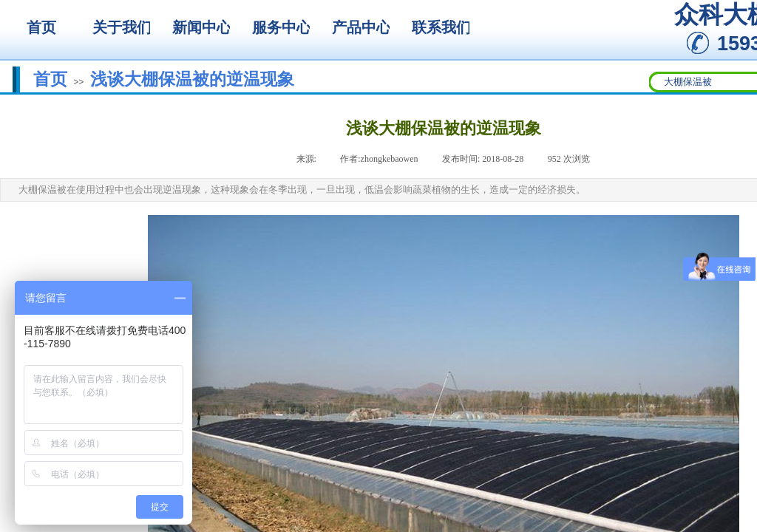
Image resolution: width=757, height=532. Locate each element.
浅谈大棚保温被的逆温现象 (192, 79)
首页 (50, 79)
